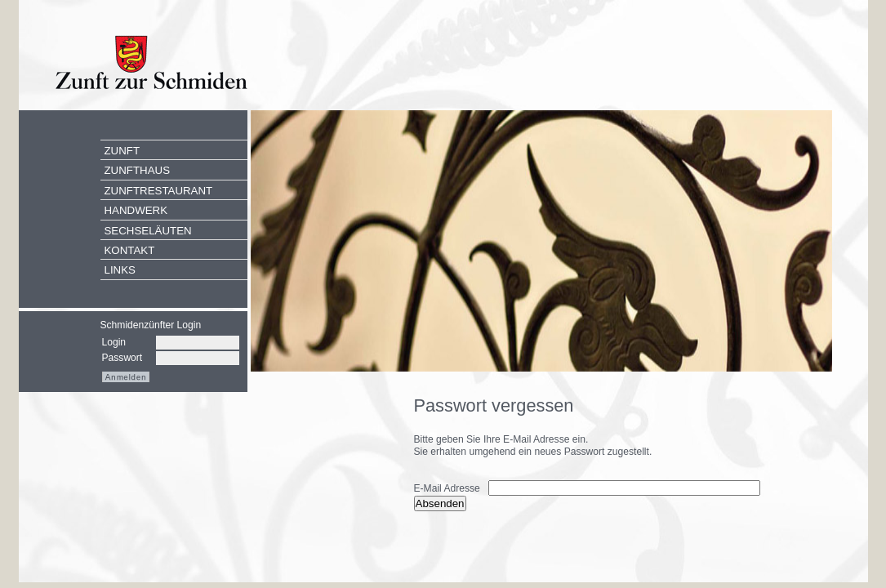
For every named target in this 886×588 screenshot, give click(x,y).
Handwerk (136, 210)
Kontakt (130, 250)
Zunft (122, 151)
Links (120, 270)
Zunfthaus (138, 170)
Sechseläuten (148, 231)
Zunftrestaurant (159, 191)
